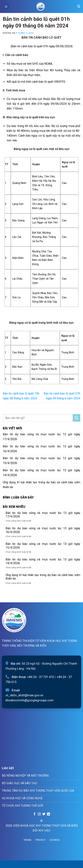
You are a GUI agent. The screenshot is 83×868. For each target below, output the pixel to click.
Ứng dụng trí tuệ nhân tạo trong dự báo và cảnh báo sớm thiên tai (41, 485)
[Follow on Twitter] (44, 814)
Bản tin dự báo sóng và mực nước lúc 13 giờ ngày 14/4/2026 (41, 473)
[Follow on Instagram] (39, 814)
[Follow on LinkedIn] (48, 814)
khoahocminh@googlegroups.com (30, 700)
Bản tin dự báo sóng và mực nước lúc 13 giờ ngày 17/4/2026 (41, 437)
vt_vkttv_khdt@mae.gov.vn (24, 695)
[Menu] (6, 6)
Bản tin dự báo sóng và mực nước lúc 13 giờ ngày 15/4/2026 (41, 461)
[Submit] (77, 418)
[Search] (79, 6)
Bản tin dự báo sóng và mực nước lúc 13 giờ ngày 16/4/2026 (41, 449)
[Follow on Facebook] (35, 814)
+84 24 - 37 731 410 (40, 677)
